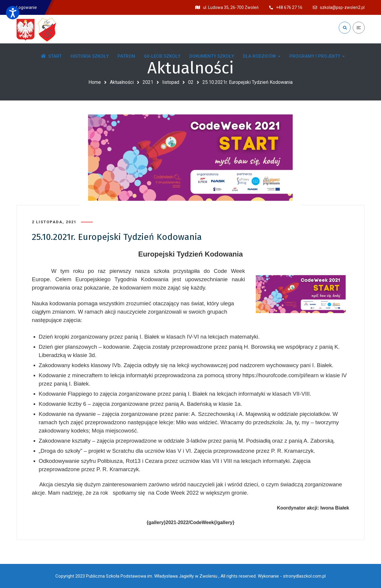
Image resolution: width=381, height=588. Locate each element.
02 (191, 82)
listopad (171, 82)
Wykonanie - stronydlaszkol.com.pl (292, 576)
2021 (148, 82)
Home (95, 82)
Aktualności (122, 82)
